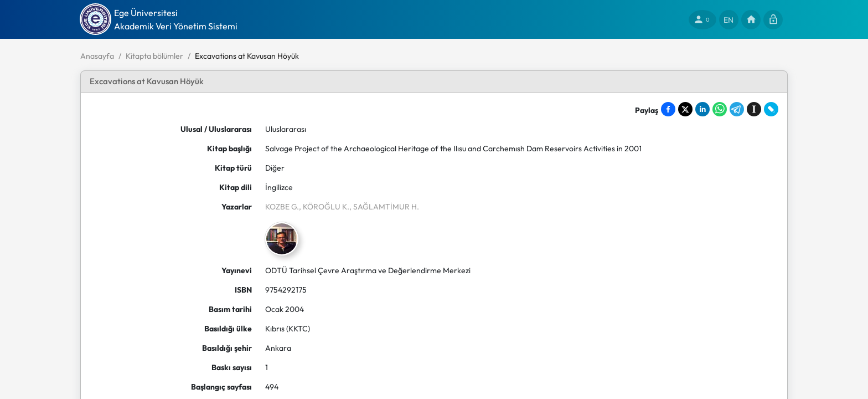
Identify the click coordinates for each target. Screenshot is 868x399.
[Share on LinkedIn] (702, 109)
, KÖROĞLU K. (324, 207)
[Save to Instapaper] (754, 109)
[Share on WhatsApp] (720, 109)
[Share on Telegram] (737, 109)
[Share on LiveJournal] (771, 109)
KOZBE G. (282, 207)
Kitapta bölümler (154, 56)
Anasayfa (97, 56)
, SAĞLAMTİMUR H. (384, 207)
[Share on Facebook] (668, 109)
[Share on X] (685, 109)
